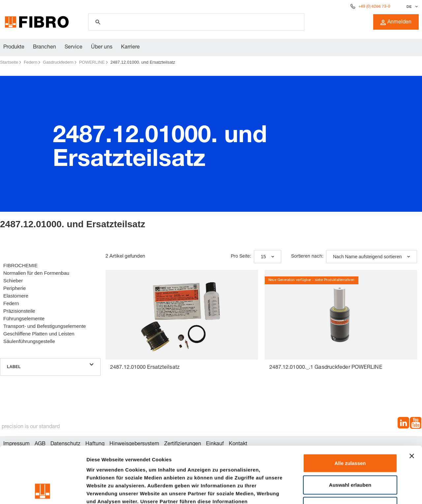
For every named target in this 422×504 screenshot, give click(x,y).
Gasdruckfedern (58, 62)
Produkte (14, 47)
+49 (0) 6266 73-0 (374, 7)
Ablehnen (350, 453)
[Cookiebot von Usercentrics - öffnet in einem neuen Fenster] (43, 491)
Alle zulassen (350, 410)
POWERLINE (92, 62)
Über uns (102, 47)
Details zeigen (351, 491)
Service (74, 47)
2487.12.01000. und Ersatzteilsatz (143, 62)
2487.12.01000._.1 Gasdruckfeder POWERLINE (326, 368)
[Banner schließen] (412, 403)
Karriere (130, 47)
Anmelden (396, 22)
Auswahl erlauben (350, 432)
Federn (30, 62)
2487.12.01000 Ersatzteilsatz (145, 368)
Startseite (9, 62)
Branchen (45, 47)
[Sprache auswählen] (411, 7)
